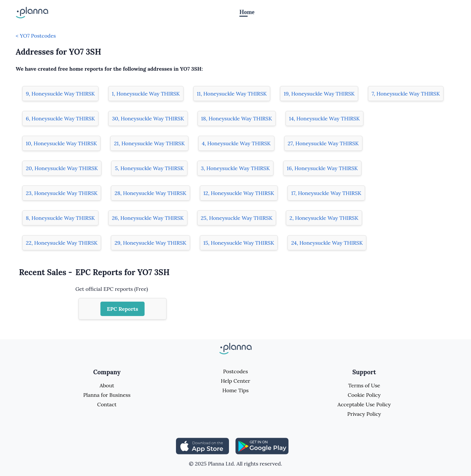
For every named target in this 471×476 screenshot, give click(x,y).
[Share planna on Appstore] (202, 446)
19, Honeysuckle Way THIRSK (319, 94)
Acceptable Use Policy (364, 404)
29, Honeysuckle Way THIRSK (150, 243)
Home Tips (235, 390)
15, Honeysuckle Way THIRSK (239, 243)
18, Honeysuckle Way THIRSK (237, 118)
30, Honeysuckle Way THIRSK (148, 118)
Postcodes (235, 371)
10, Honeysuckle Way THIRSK (61, 143)
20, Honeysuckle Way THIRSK (62, 168)
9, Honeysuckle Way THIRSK (60, 94)
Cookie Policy (364, 395)
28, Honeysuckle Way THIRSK (150, 193)
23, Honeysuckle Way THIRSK (62, 193)
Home (247, 12)
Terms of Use (364, 385)
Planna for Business (107, 395)
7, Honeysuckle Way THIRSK (406, 94)
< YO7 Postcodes (36, 36)
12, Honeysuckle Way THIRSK (239, 193)
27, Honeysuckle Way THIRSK (323, 143)
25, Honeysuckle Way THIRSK (237, 218)
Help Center (235, 381)
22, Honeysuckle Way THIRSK (62, 243)
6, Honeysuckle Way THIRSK (60, 118)
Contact (107, 404)
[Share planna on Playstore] (262, 446)
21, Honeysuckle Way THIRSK (149, 143)
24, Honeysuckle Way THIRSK (327, 243)
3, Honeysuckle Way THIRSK (235, 168)
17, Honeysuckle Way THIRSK (326, 193)
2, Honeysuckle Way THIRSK (324, 218)
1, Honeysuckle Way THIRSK (146, 94)
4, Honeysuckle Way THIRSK (236, 143)
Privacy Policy (364, 414)
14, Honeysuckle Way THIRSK (324, 118)
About (107, 385)
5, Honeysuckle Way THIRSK (149, 168)
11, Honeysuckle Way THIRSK (232, 94)
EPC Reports (123, 309)
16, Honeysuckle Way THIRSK (322, 168)
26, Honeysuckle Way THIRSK (148, 218)
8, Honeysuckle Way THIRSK (60, 218)
